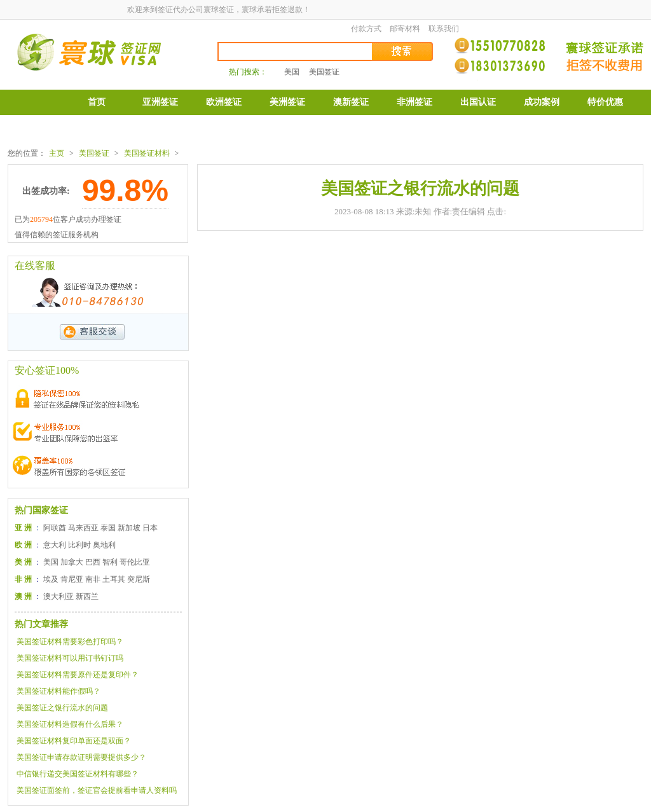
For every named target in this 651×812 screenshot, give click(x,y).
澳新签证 (351, 102)
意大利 (55, 545)
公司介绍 (160, 128)
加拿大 (72, 562)
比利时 (79, 545)
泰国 (108, 528)
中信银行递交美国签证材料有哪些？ (78, 774)
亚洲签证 (160, 102)
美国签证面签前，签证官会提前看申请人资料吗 (97, 790)
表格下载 (97, 128)
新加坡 (129, 528)
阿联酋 (55, 528)
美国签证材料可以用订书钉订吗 (70, 658)
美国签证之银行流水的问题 (62, 708)
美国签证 (324, 72)
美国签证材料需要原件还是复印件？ (78, 675)
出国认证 (478, 102)
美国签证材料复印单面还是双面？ (74, 741)
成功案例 (542, 102)
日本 (150, 528)
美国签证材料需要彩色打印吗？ (70, 642)
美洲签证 (287, 102)
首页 (97, 102)
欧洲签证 (224, 102)
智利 (110, 562)
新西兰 (87, 596)
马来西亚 (83, 528)
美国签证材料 (147, 153)
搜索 (403, 52)
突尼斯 (139, 579)
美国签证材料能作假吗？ (58, 691)
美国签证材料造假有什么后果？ (70, 724)
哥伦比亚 (135, 562)
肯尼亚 (72, 579)
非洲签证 (415, 102)
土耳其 (114, 579)
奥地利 (104, 545)
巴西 (93, 562)
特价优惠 (605, 102)
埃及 (51, 579)
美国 (292, 72)
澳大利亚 (58, 596)
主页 (57, 153)
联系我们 (444, 29)
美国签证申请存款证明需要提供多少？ (81, 757)
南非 (93, 579)
